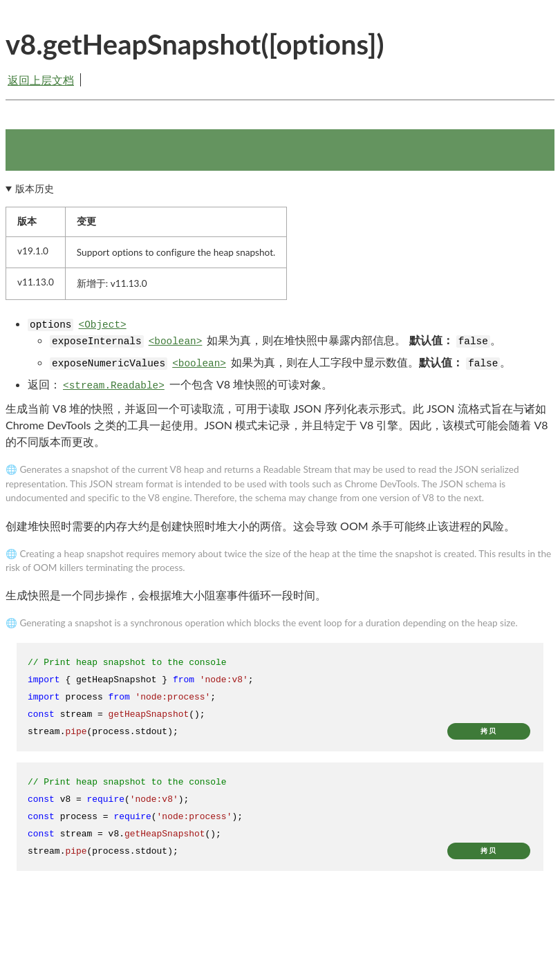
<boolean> (176, 341)
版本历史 (35, 189)
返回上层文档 (41, 80)
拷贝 (489, 731)
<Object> (103, 325)
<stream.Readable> (114, 386)
